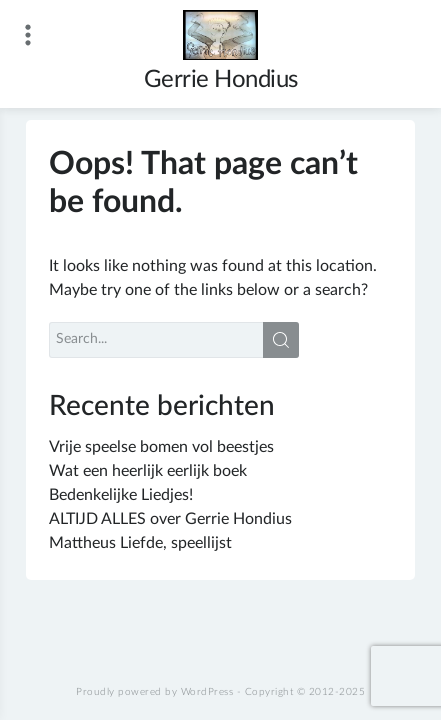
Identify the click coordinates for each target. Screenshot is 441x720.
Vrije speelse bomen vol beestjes (161, 447)
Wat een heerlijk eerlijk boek (148, 471)
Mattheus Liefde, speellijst (140, 543)
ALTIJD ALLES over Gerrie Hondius (170, 519)
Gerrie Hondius (221, 80)
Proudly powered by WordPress (154, 692)
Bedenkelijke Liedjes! (121, 495)
